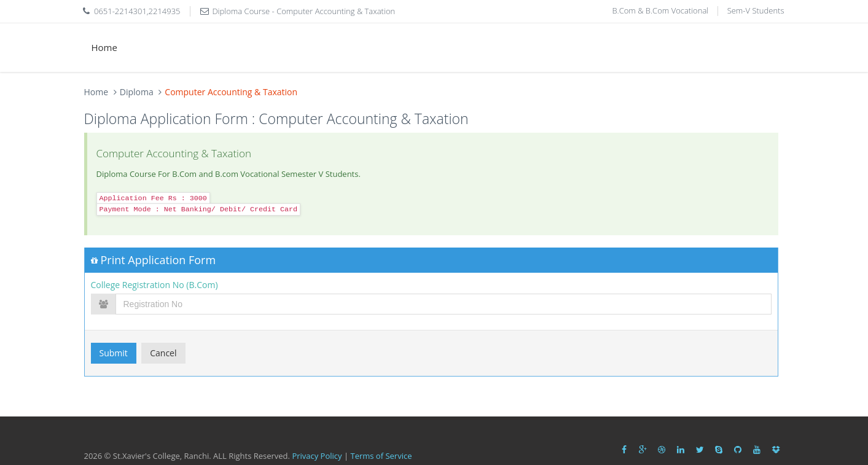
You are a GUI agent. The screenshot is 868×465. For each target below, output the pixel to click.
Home (104, 47)
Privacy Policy (317, 456)
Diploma (137, 92)
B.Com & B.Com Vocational (660, 10)
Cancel (163, 353)
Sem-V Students (756, 10)
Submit (114, 353)
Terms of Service (381, 456)
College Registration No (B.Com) (154, 285)
